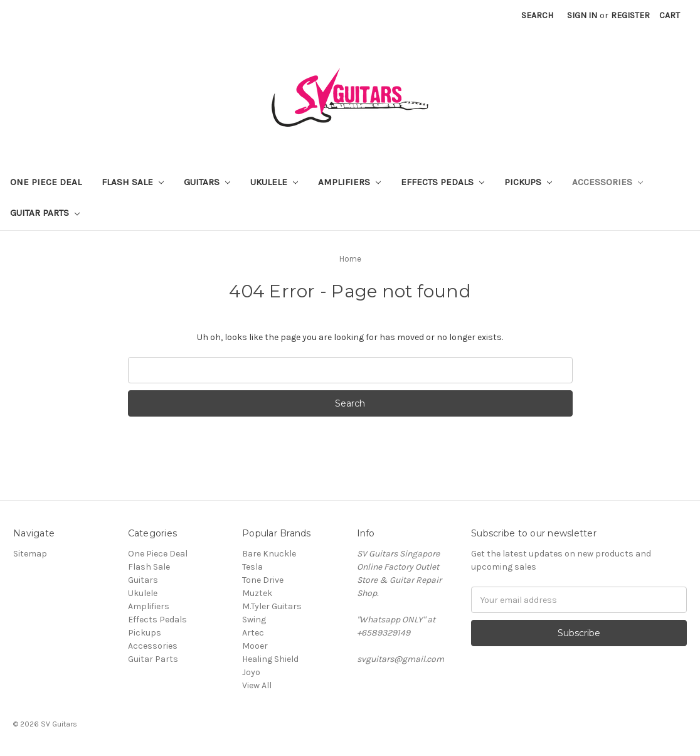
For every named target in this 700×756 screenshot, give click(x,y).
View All (257, 685)
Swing (254, 620)
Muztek (257, 593)
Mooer (255, 646)
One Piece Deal (46, 182)
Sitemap (30, 554)
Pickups (528, 182)
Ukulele (274, 182)
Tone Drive (263, 580)
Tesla (252, 567)
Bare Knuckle (269, 554)
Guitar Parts (45, 213)
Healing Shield (270, 659)
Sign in (582, 15)
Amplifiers (349, 182)
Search (537, 15)
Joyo (251, 672)
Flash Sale (133, 182)
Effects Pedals (443, 182)
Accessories (607, 182)
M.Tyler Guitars (272, 606)
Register (630, 15)
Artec (253, 633)
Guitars (207, 182)
